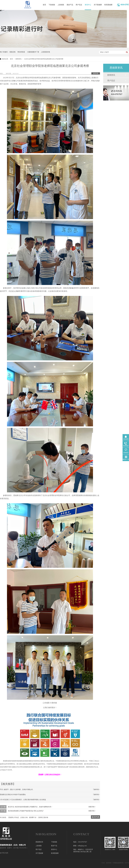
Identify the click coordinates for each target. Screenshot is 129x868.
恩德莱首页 (39, 842)
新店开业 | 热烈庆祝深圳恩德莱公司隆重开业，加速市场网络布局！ (30, 807)
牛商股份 (115, 863)
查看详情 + (92, 807)
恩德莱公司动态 (14, 817)
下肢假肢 (52, 5)
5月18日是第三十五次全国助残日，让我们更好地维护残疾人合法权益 (23, 800)
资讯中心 (88, 5)
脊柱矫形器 (21, 52)
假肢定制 (12, 52)
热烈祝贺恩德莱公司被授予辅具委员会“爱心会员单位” (26, 811)
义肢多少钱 (24, 817)
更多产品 (70, 5)
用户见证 (79, 5)
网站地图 (5, 853)
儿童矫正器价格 (43, 817)
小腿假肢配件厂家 (33, 52)
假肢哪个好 (33, 817)
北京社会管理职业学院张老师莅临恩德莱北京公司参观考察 (44, 59)
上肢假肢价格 (45, 52)
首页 (44, 5)
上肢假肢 (61, 5)
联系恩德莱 (108, 5)
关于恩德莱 (98, 5)
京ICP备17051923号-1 (20, 848)
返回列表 (96, 73)
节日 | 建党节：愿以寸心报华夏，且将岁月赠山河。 (17, 790)
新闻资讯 (19, 59)
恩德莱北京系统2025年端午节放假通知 (13, 795)
